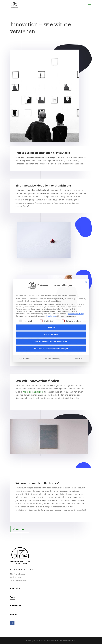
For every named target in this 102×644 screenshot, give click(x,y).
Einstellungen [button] (51, 284)
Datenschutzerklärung (76, 282)
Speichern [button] (51, 296)
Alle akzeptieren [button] (51, 303)
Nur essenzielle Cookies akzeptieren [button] (51, 310)
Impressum (78, 327)
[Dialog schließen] (86, 250)
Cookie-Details (25, 327)
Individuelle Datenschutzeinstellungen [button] (51, 317)
